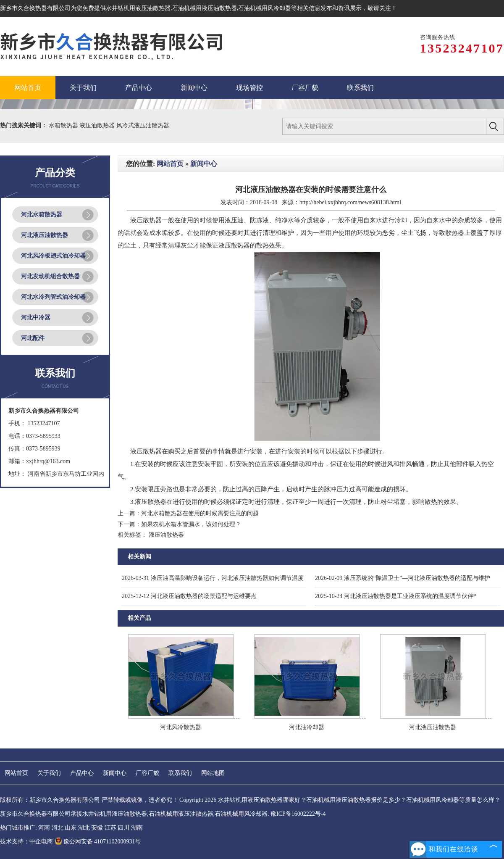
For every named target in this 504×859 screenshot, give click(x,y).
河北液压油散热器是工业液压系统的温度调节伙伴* (396, 596)
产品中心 (82, 773)
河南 (44, 828)
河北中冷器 (36, 318)
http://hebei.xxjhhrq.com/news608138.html (350, 202)
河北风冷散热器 (181, 727)
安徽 (97, 828)
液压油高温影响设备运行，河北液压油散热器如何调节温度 (213, 578)
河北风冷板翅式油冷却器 (53, 256)
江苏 (110, 828)
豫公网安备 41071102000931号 (98, 842)
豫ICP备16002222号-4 (298, 814)
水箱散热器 (64, 125)
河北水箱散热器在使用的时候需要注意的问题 (200, 513)
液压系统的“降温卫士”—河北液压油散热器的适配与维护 (403, 578)
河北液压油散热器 (45, 235)
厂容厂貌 (147, 773)
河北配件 (33, 338)
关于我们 (49, 773)
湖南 (137, 828)
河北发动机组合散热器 (50, 276)
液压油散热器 (98, 125)
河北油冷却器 (307, 727)
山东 (71, 828)
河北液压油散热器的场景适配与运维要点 (189, 596)
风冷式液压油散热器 (143, 125)
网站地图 (213, 773)
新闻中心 (204, 164)
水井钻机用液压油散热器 (138, 8)
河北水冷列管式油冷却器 (53, 297)
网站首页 (170, 164)
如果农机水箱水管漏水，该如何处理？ (191, 524)
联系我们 (180, 773)
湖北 (84, 828)
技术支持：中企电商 (26, 842)
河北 (58, 828)
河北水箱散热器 (42, 215)
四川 (123, 828)
